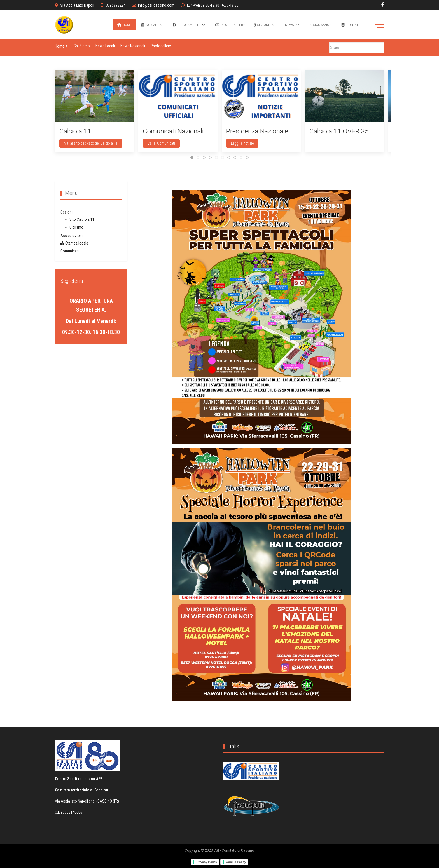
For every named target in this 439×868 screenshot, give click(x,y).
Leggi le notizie (242, 143)
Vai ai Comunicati (161, 143)
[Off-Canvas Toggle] (379, 25)
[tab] (192, 158)
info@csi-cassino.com (156, 5)
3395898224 (116, 5)
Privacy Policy (207, 862)
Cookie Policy (236, 862)
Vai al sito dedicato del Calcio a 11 (91, 143)
